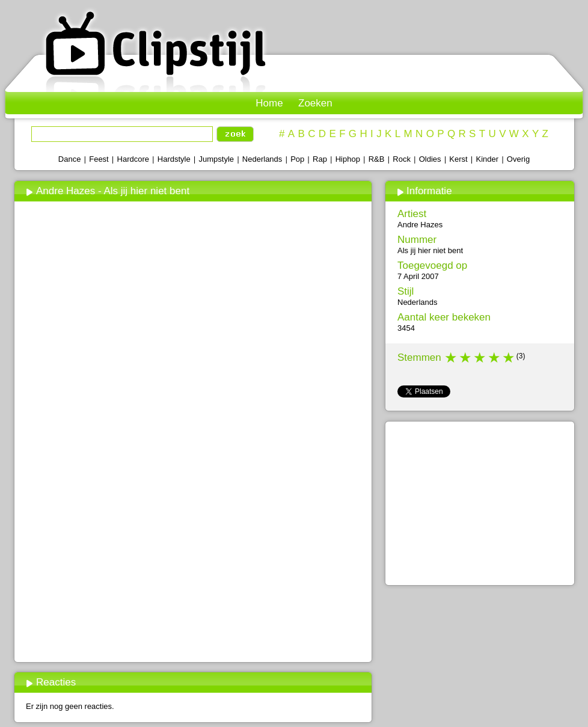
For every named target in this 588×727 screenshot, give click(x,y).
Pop (297, 159)
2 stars (466, 358)
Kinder (487, 159)
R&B (377, 159)
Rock (402, 159)
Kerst (458, 159)
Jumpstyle (217, 159)
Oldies (430, 159)
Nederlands (262, 159)
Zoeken (315, 103)
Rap (320, 159)
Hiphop (348, 159)
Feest (99, 159)
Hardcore (133, 159)
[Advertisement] (193, 569)
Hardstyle (174, 159)
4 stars (495, 358)
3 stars (480, 358)
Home (269, 103)
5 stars (509, 358)
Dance (70, 159)
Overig (518, 159)
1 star (452, 358)
